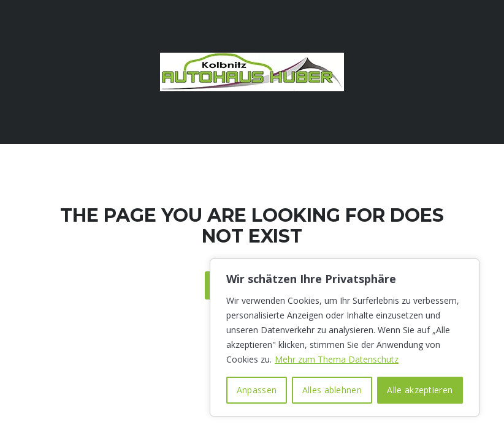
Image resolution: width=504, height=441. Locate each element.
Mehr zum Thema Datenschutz (337, 359)
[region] (345, 337)
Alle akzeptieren (420, 390)
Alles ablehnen (332, 390)
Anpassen (257, 390)
